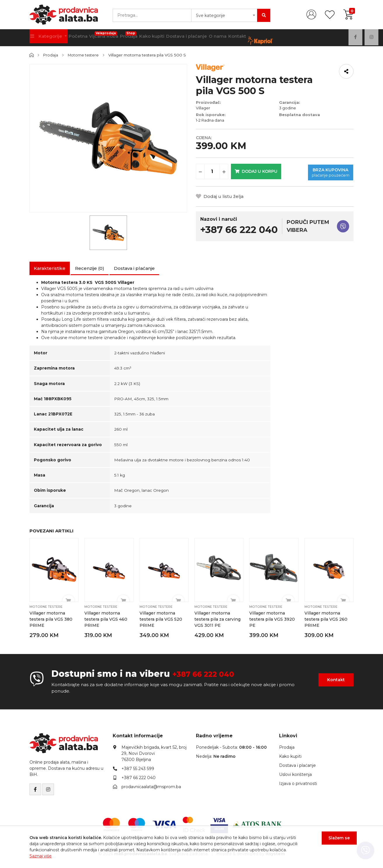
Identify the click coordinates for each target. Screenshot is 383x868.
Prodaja (138, 36)
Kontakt (257, 38)
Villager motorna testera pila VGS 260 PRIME (326, 619)
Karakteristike (50, 268)
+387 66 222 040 (210, 673)
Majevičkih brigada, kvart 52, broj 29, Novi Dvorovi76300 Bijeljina (154, 753)
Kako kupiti (164, 38)
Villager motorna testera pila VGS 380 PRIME (51, 619)
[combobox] (224, 15)
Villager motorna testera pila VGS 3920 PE (272, 619)
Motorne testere (85, 55)
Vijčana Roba (110, 36)
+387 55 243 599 (138, 768)
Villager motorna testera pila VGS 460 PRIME (106, 619)
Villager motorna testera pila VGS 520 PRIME (161, 619)
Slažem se (336, 841)
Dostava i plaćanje (201, 38)
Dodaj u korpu (258, 170)
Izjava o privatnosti (298, 783)
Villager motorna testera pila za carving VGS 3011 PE (217, 619)
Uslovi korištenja (295, 774)
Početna (81, 38)
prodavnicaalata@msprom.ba (151, 786)
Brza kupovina (312, 170)
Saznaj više (41, 856)
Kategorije (48, 38)
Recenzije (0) (90, 268)
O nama (235, 38)
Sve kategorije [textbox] (210, 15)
